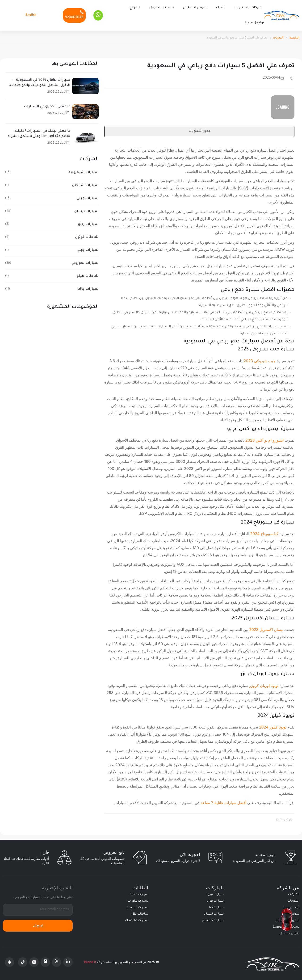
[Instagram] (45, 962)
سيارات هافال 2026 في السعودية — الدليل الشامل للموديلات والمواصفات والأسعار (40, 83)
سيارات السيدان (137, 907)
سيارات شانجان (85, 185)
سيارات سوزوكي (85, 263)
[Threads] (34, 962)
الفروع (135, 8)
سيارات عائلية (139, 894)
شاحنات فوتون (87, 237)
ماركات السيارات (248, 8)
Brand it (90, 961)
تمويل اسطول (195, 8)
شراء (220, 8)
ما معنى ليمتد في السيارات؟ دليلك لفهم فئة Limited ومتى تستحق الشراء (39, 133)
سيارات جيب (88, 250)
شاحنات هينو (88, 276)
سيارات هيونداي (213, 920)
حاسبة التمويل (161, 8)
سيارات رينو (88, 224)
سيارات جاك (88, 289)
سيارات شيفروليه (84, 172)
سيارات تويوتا (215, 894)
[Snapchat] (9, 962)
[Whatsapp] (98, 15)
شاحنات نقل (140, 914)
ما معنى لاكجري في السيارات (47, 106)
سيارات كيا (216, 907)
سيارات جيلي (88, 198)
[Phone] (74, 15)
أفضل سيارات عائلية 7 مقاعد (223, 802)
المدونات (278, 37)
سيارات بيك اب (138, 901)
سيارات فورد (215, 901)
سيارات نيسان (86, 211)
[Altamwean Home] (281, 15)
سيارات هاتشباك (137, 920)
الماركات (294, 894)
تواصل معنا (254, 23)
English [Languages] (31, 15)
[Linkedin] (68, 962)
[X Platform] (57, 962)
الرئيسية (294, 37)
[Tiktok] (23, 962)
